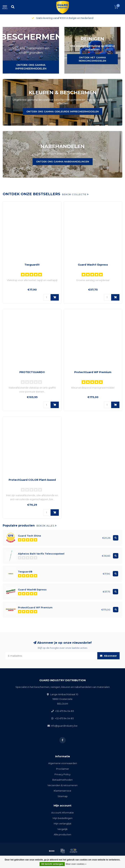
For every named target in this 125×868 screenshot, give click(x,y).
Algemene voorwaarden (63, 763)
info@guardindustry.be (64, 726)
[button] (5, 50)
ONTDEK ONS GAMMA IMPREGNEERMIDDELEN (31, 67)
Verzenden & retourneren (62, 785)
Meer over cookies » (76, 864)
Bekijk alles (47, 526)
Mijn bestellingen (63, 818)
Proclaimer (63, 769)
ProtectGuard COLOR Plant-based (32, 480)
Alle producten (62, 834)
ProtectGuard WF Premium (93, 372)
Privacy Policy (62, 774)
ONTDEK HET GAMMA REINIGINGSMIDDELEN (92, 59)
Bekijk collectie (75, 194)
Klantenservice (62, 791)
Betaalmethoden (62, 780)
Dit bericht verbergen (52, 864)
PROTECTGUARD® (32, 372)
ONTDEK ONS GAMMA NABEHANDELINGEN (63, 162)
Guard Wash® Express (93, 265)
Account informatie (62, 813)
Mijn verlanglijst (63, 823)
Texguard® (32, 265)
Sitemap (63, 796)
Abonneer (108, 656)
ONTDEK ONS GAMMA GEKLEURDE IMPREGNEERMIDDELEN (63, 111)
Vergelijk (62, 829)
